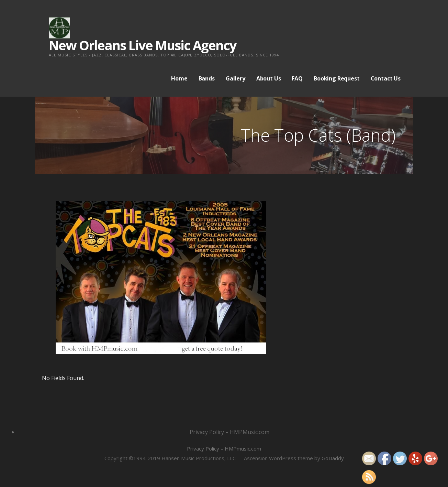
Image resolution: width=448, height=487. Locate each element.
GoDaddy (333, 458)
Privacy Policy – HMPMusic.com (229, 432)
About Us (269, 78)
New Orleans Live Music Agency (143, 45)
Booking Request (337, 78)
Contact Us (386, 78)
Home (179, 78)
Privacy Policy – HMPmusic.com (224, 448)
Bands (207, 78)
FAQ (297, 78)
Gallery (236, 78)
